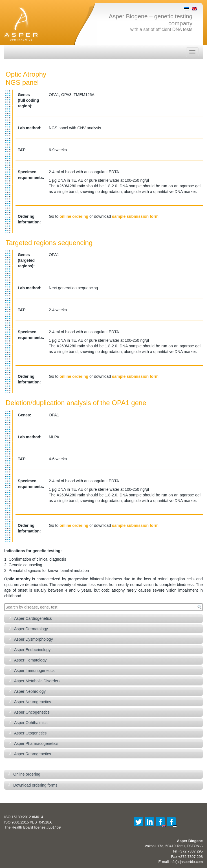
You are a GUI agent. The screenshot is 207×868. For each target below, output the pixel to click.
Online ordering (27, 774)
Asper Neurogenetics (33, 702)
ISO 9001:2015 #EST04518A (28, 822)
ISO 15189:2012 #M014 (24, 817)
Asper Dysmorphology (34, 639)
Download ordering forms (35, 785)
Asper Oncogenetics (32, 712)
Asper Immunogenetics (34, 671)
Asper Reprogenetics (33, 754)
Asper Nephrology (30, 691)
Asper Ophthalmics (31, 723)
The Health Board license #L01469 (32, 827)
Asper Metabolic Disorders (37, 681)
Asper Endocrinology (32, 650)
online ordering (74, 216)
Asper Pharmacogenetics (36, 743)
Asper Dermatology (31, 629)
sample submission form (135, 216)
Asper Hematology (30, 660)
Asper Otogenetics (30, 733)
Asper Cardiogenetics (33, 618)
